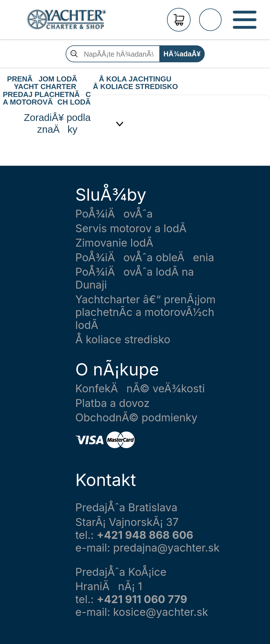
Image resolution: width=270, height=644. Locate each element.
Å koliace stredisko (123, 339)
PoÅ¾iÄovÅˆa (114, 214)
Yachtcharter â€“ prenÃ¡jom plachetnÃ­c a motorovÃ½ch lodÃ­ (146, 312)
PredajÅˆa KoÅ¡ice (121, 572)
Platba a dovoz (113, 403)
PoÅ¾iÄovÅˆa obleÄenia (145, 257)
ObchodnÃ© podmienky (137, 418)
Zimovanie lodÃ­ (114, 243)
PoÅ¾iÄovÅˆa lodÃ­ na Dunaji (135, 278)
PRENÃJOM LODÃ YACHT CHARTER (45, 79)
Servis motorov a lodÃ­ (131, 228)
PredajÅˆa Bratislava (127, 507)
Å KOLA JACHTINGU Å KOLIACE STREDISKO (135, 79)
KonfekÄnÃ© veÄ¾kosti (140, 389)
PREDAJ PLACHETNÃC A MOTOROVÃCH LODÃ (46, 95)
